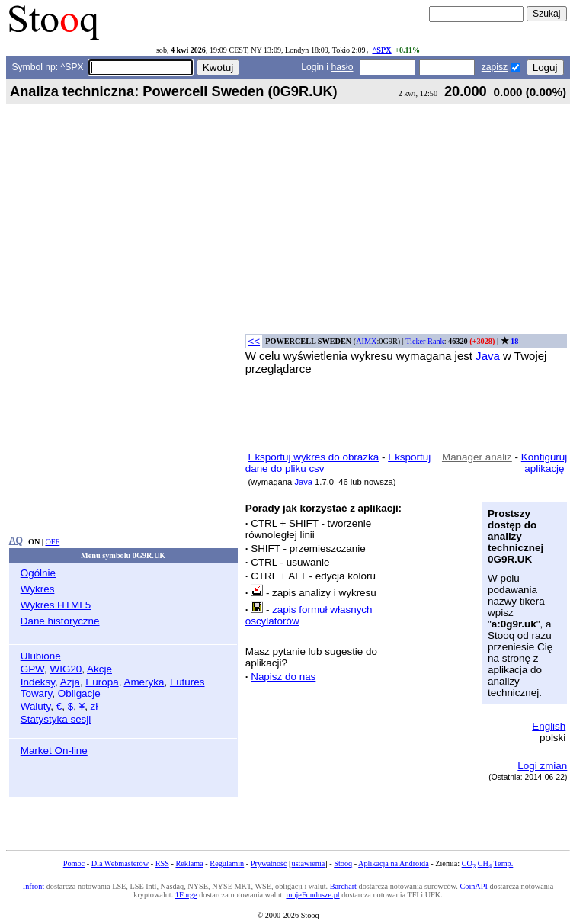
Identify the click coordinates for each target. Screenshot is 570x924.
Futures (187, 682)
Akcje (99, 669)
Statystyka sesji (56, 719)
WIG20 (66, 669)
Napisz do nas (283, 677)
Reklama (189, 863)
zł (94, 706)
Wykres (38, 589)
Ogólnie (38, 573)
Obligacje (79, 693)
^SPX (381, 50)
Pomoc (74, 863)
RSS (162, 863)
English (549, 726)
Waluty (36, 706)
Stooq (343, 863)
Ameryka (144, 682)
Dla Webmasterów (120, 863)
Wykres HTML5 (56, 605)
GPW (32, 669)
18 (514, 341)
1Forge (186, 895)
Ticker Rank (425, 341)
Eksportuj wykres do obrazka (313, 457)
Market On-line (54, 751)
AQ (16, 541)
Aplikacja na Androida (394, 863)
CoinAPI (473, 886)
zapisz (495, 67)
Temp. (504, 863)
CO (469, 863)
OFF (52, 542)
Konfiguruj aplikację (544, 463)
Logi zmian (542, 766)
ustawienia (309, 863)
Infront (34, 886)
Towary (37, 693)
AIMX (366, 341)
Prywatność (269, 863)
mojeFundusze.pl (312, 895)
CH (485, 863)
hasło (342, 67)
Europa (102, 682)
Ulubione (41, 656)
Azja (70, 682)
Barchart (343, 886)
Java (488, 356)
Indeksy (38, 682)
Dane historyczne (60, 621)
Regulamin (227, 863)
